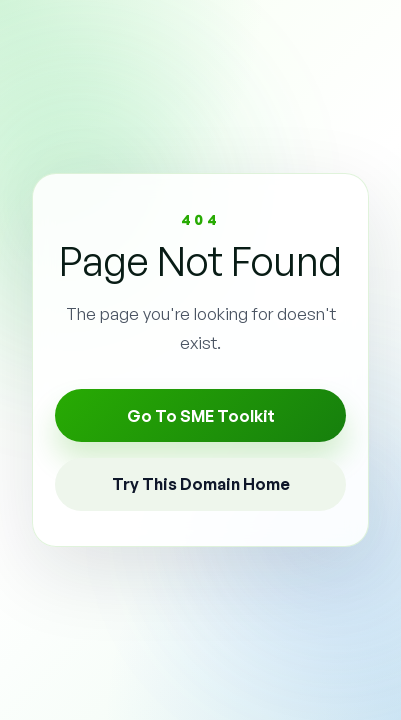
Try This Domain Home (201, 484)
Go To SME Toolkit (201, 416)
